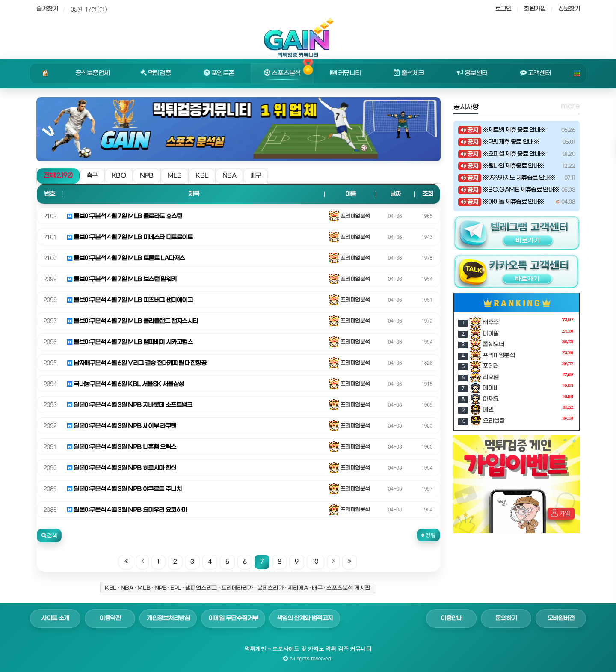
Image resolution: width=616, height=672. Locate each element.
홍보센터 (472, 73)
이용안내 (451, 618)
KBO (119, 176)
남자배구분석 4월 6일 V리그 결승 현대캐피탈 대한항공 (137, 363)
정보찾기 (569, 9)
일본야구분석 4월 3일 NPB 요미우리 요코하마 (127, 510)
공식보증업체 (93, 73)
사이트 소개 (55, 618)
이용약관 (110, 618)
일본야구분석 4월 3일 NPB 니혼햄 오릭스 (122, 447)
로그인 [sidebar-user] (503, 9)
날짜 (395, 194)
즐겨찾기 (47, 9)
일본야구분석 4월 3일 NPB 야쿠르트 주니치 (124, 489)
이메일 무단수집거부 (233, 618)
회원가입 (535, 9)
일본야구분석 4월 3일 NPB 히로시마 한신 (122, 468)
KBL (202, 176)
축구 (92, 176)
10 (315, 562)
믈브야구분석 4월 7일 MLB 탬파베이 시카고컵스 (130, 342)
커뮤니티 (346, 73)
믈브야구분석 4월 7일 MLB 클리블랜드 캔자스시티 (133, 321)
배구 (256, 176)
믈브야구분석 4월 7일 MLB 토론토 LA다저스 (126, 258)
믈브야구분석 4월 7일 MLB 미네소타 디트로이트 (130, 237)
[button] (49, 535)
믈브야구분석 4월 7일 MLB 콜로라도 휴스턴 (124, 216)
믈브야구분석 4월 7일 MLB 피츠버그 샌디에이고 (130, 300)
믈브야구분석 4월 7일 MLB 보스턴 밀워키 (122, 279)
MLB (175, 176)
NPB (147, 176)
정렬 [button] (428, 535)
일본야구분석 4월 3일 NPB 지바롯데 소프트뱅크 (130, 405)
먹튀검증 (156, 73)
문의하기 (506, 618)
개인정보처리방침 (168, 618)
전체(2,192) (58, 176)
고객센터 (536, 73)
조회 (428, 194)
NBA (230, 176)
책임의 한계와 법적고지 (305, 618)
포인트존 (219, 73)
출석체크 (409, 73)
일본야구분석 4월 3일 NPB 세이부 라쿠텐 (122, 426)
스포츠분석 (282, 73)
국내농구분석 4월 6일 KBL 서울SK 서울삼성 (126, 384)
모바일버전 (561, 618)
